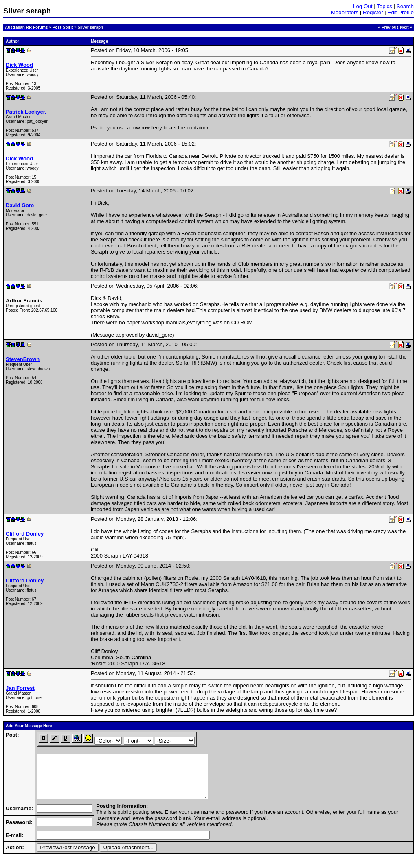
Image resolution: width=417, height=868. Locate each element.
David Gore (20, 205)
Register (373, 12)
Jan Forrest (20, 688)
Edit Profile (401, 12)
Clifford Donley (25, 534)
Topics (384, 6)
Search (405, 6)
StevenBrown (23, 359)
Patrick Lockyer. (26, 112)
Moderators (345, 12)
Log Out (363, 6)
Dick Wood (19, 65)
